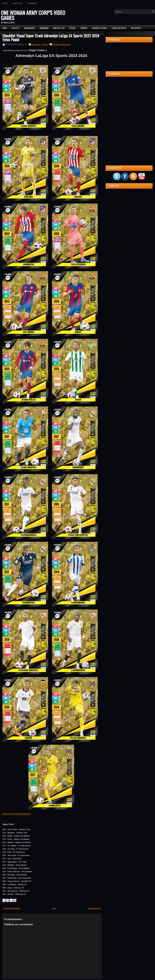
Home (5, 28)
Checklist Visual (100, 28)
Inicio (5, 3)
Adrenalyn (44, 28)
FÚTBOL (72, 28)
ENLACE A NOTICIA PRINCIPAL (17, 814)
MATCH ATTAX (59, 28)
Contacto (32, 3)
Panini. (45, 45)
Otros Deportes (119, 28)
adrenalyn (36, 45)
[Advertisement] (129, 99)
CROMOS (84, 28)
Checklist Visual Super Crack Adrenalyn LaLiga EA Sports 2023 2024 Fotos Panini (51, 38)
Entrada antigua (94, 908)
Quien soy (18, 3)
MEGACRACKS (30, 28)
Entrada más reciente (12, 908)
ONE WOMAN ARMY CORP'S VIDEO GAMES (33, 15)
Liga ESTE (15, 28)
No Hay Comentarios (62, 45)
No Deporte (136, 28)
